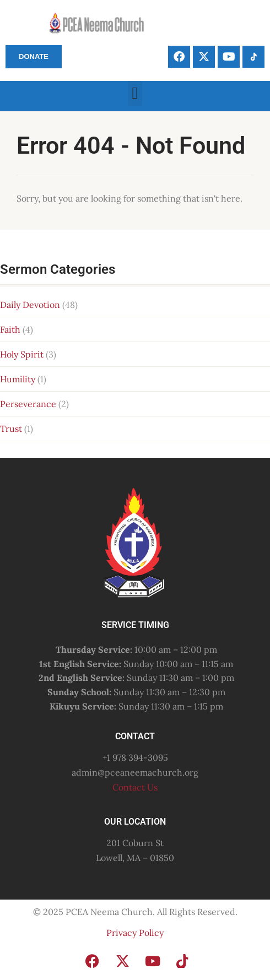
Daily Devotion (30, 305)
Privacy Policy (135, 933)
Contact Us (135, 787)
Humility (18, 379)
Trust (11, 429)
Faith (10, 329)
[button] (135, 93)
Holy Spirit (22, 354)
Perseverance (28, 404)
